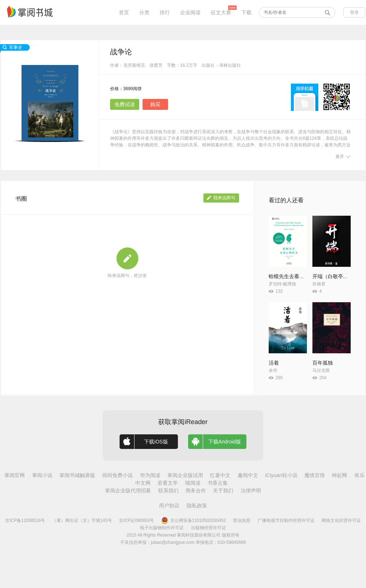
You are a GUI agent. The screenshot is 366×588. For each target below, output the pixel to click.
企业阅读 (190, 12)
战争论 (121, 52)
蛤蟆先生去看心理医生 (294, 276)
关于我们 (223, 491)
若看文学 (168, 483)
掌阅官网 (15, 475)
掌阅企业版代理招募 (128, 491)
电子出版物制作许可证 (162, 528)
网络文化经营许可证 (341, 520)
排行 (165, 12)
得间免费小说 (117, 475)
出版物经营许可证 (209, 528)
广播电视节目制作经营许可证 (286, 520)
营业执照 (242, 520)
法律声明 (251, 491)
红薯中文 (220, 475)
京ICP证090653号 (136, 520)
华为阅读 (150, 475)
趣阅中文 (248, 475)
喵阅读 (193, 483)
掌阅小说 (42, 475)
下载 (246, 12)
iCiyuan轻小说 (281, 475)
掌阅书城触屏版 (77, 475)
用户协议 (169, 506)
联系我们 (168, 491)
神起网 (339, 475)
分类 (144, 12)
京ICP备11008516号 (25, 520)
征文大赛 (221, 12)
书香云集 (218, 483)
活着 (274, 363)
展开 (343, 157)
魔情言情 (315, 475)
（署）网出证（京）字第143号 (82, 520)
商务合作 (196, 491)
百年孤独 (323, 363)
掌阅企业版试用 (185, 475)
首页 (124, 12)
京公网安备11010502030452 (194, 520)
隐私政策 (197, 506)
